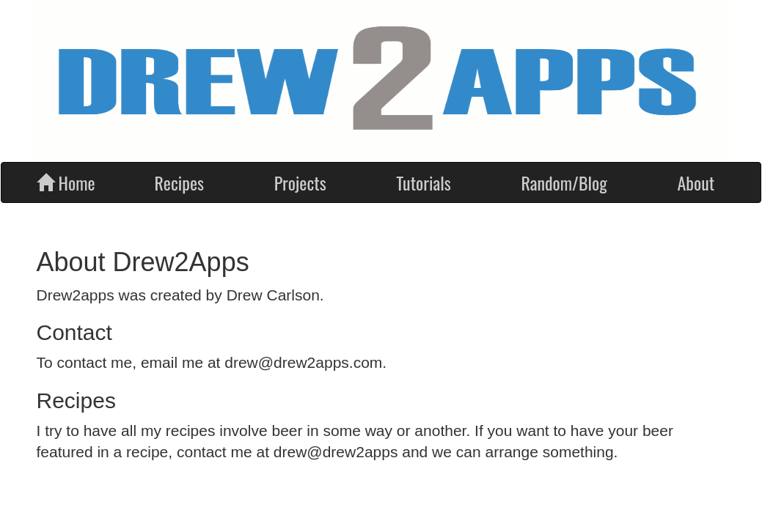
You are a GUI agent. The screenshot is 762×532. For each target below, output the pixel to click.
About (696, 182)
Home (66, 182)
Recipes (180, 182)
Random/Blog (564, 182)
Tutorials (423, 182)
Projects (300, 182)
